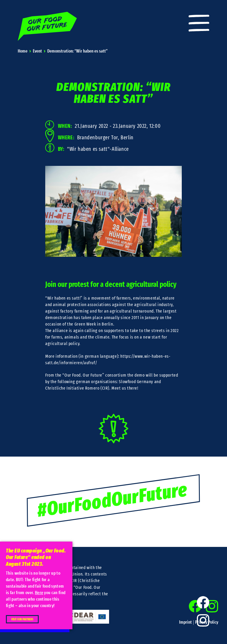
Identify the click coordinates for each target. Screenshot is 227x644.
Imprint (185, 622)
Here (39, 593)
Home (23, 51)
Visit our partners (22, 620)
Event (37, 51)
